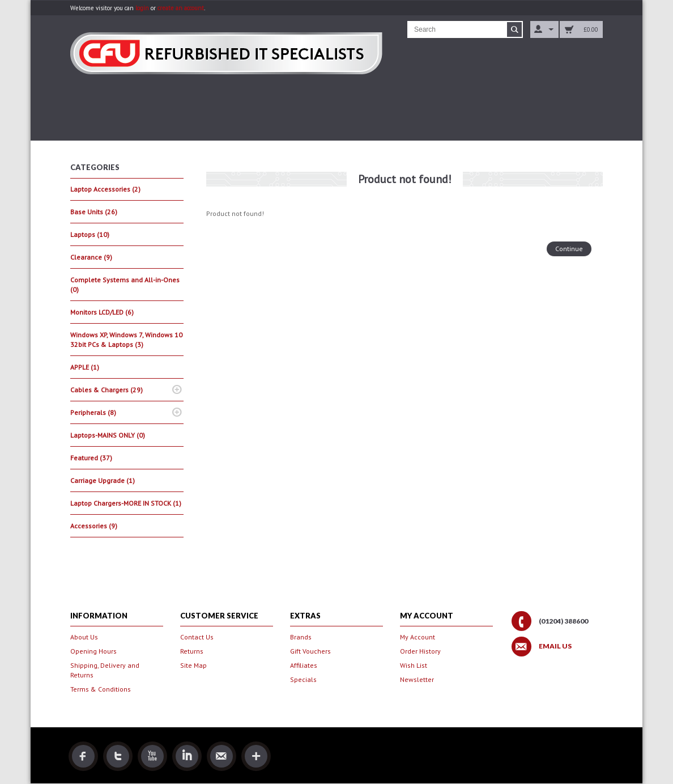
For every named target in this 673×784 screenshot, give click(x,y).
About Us (84, 637)
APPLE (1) (85, 367)
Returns (192, 651)
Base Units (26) (94, 212)
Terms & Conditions (101, 689)
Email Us (555, 646)
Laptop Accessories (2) (105, 189)
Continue (569, 249)
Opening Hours (93, 651)
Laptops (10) (90, 234)
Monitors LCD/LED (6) (102, 312)
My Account (418, 637)
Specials (303, 679)
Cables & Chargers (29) (107, 390)
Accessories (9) (94, 526)
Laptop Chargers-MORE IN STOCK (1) (126, 503)
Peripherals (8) (93, 412)
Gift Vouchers (310, 651)
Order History (420, 651)
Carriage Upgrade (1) (103, 480)
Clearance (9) (91, 257)
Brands (301, 637)
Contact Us (197, 637)
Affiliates (304, 665)
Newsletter (417, 679)
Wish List (414, 665)
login (142, 8)
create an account (181, 8)
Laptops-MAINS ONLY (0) (108, 435)
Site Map (193, 665)
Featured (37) (91, 458)
